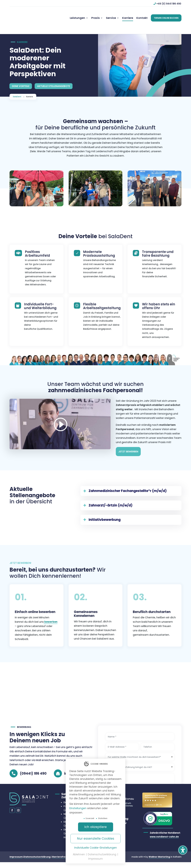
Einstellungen (78, 808)
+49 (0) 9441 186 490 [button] (169, 4)
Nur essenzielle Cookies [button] (96, 838)
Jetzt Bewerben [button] (128, 447)
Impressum (16, 852)
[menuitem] (79, 18)
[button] (183, 850)
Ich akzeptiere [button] (95, 827)
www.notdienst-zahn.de (164, 832)
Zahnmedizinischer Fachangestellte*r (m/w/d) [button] (128, 486)
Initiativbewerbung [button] (105, 515)
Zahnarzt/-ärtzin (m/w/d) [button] (111, 501)
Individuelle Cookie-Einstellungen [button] (96, 848)
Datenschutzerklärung (37, 852)
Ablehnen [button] (79, 854)
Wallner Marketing (159, 852)
